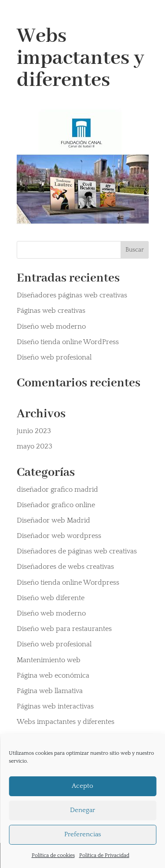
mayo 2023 (35, 446)
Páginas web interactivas (55, 706)
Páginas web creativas (51, 311)
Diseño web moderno (51, 326)
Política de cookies (53, 855)
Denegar (82, 810)
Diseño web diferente (51, 598)
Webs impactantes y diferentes (66, 722)
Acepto (82, 786)
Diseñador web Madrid (53, 520)
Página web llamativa (50, 691)
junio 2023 (34, 431)
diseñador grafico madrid (57, 490)
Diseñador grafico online (56, 505)
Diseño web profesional (54, 357)
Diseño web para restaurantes (64, 629)
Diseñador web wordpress (59, 536)
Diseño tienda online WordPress (68, 342)
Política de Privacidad (104, 855)
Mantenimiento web (49, 660)
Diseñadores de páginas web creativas (77, 551)
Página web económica (53, 675)
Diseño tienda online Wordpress (68, 582)
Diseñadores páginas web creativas (72, 295)
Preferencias (83, 834)
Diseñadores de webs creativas (65, 567)
